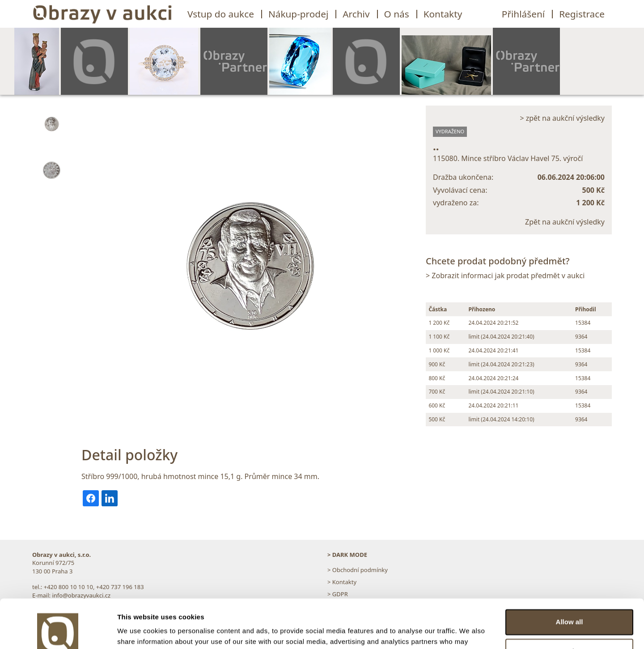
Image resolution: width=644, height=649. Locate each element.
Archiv (356, 14)
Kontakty (443, 14)
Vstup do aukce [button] (221, 14)
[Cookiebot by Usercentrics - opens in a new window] (58, 632)
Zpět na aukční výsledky (565, 222)
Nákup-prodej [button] (298, 14)
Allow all (570, 576)
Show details (138, 631)
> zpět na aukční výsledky (562, 118)
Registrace (582, 14)
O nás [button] (397, 14)
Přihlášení (523, 14)
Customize (570, 605)
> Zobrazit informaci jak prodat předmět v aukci (505, 276)
